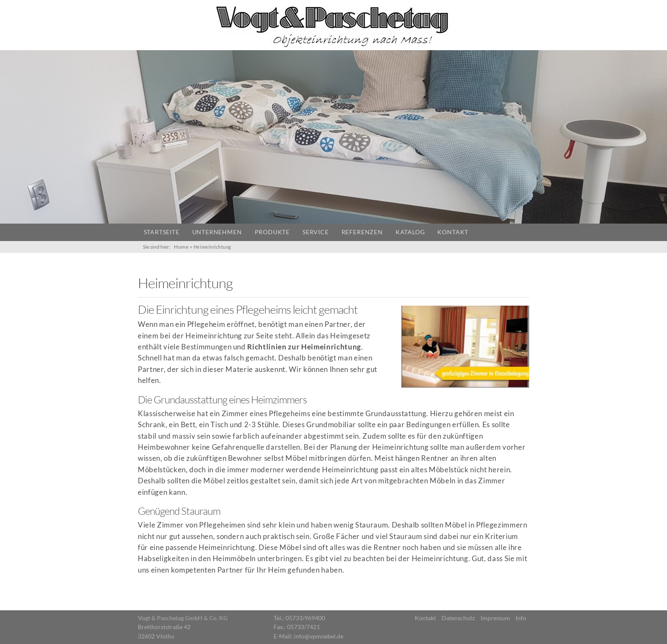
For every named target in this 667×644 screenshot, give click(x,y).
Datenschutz (458, 618)
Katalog (410, 232)
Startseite (162, 232)
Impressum (495, 618)
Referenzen (362, 232)
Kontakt (453, 232)
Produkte (272, 232)
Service (316, 232)
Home (181, 247)
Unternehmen (217, 232)
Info (521, 618)
